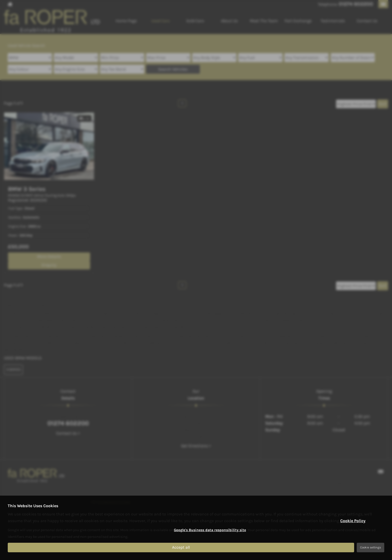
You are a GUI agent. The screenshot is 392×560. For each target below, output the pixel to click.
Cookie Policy (353, 521)
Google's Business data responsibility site (210, 530)
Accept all (181, 547)
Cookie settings (370, 547)
